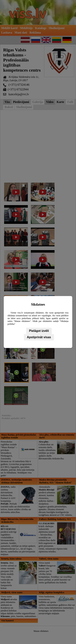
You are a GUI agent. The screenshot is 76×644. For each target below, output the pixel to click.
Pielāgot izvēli (39, 331)
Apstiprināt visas (39, 337)
